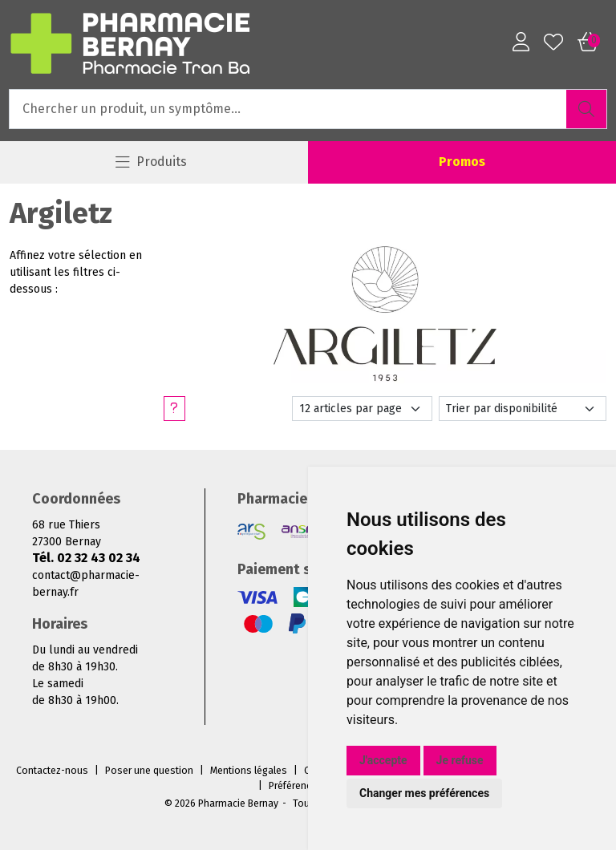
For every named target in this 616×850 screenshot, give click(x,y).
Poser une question (149, 771)
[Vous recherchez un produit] (288, 109)
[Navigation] (151, 162)
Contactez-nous (52, 771)
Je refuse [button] (460, 760)
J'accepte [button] (383, 760)
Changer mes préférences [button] (424, 793)
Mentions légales (249, 771)
